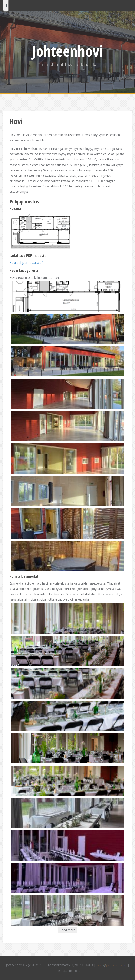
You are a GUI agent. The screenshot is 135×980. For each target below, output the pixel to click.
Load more (67, 930)
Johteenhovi (67, 51)
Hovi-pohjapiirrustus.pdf (26, 263)
